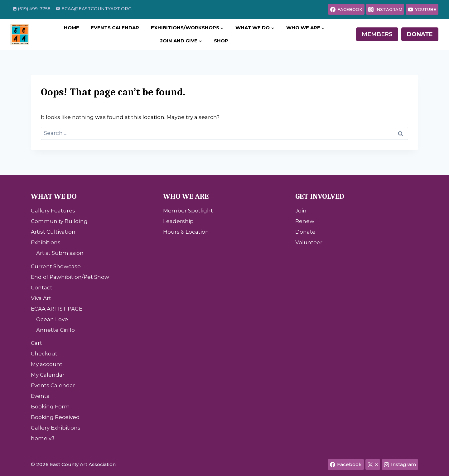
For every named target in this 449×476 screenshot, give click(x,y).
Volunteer (309, 242)
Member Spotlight (188, 211)
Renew (305, 221)
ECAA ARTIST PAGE (57, 309)
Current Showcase (56, 266)
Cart (36, 343)
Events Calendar (115, 28)
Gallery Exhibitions (56, 428)
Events (40, 396)
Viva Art (41, 298)
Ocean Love (52, 319)
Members (377, 34)
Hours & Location (186, 232)
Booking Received (55, 417)
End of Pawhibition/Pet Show (70, 277)
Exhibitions (46, 242)
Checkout (44, 354)
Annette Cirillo (56, 330)
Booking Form (50, 407)
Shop (221, 41)
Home (72, 28)
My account (47, 364)
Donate (420, 34)
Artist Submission (60, 253)
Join (301, 211)
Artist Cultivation (53, 232)
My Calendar (48, 375)
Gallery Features (53, 211)
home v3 (43, 438)
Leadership (178, 221)
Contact (42, 288)
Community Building (59, 221)
